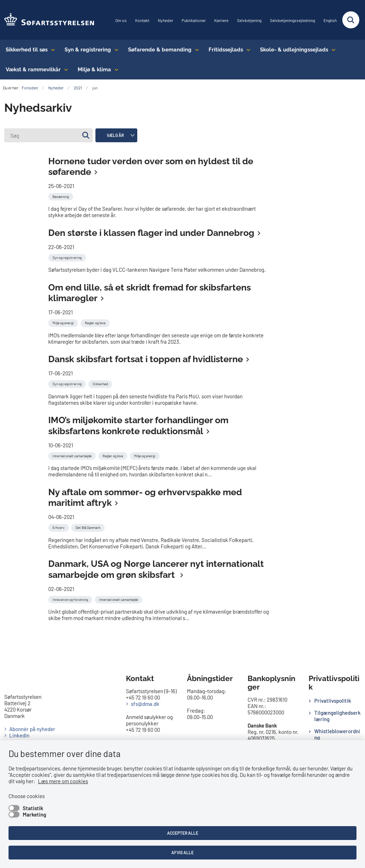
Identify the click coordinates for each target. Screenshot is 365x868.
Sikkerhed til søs (27, 50)
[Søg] (48, 135)
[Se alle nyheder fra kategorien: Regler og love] (96, 322)
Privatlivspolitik (333, 701)
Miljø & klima (94, 70)
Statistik (33, 808)
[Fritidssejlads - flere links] (247, 50)
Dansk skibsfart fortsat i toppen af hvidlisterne (146, 359)
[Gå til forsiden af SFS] (47, 20)
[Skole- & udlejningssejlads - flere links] (332, 50)
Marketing (34, 814)
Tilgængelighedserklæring (338, 716)
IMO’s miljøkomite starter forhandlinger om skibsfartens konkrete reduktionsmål (138, 425)
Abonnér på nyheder (32, 729)
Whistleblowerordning (337, 734)
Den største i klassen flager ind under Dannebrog (151, 233)
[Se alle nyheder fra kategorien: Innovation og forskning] (71, 599)
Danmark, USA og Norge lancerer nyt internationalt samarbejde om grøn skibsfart (156, 569)
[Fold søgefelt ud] (351, 20)
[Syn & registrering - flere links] (115, 50)
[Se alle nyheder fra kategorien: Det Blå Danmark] (89, 527)
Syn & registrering (88, 50)
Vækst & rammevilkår (33, 70)
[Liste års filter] (116, 135)
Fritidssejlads (226, 50)
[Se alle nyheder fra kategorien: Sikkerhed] (101, 383)
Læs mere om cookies (63, 781)
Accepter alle (183, 833)
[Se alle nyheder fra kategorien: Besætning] (61, 196)
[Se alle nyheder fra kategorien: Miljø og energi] (64, 322)
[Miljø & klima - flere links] (115, 70)
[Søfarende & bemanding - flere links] (195, 50)
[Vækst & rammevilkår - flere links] (64, 70)
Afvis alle (182, 852)
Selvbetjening (249, 20)
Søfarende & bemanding (160, 50)
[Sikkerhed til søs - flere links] (51, 50)
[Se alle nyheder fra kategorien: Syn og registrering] (68, 257)
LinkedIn (19, 735)
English (330, 20)
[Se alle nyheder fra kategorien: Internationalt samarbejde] (73, 455)
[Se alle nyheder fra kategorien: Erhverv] (59, 527)
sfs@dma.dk (145, 704)
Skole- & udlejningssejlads (294, 50)
